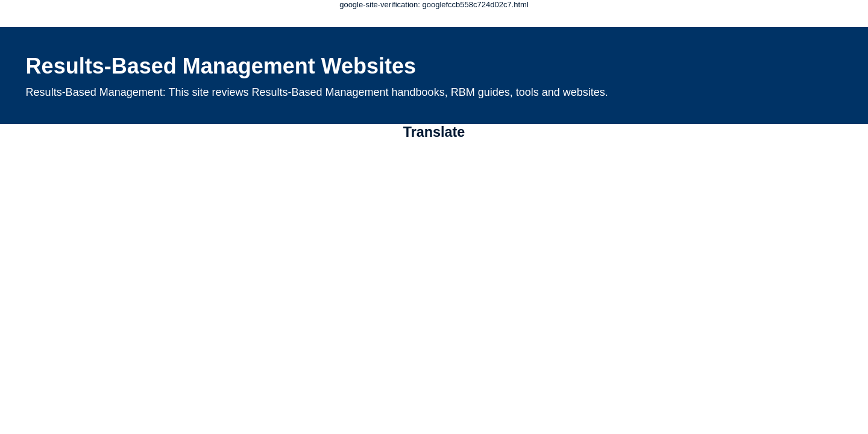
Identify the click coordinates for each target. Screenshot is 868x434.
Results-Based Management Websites (221, 66)
